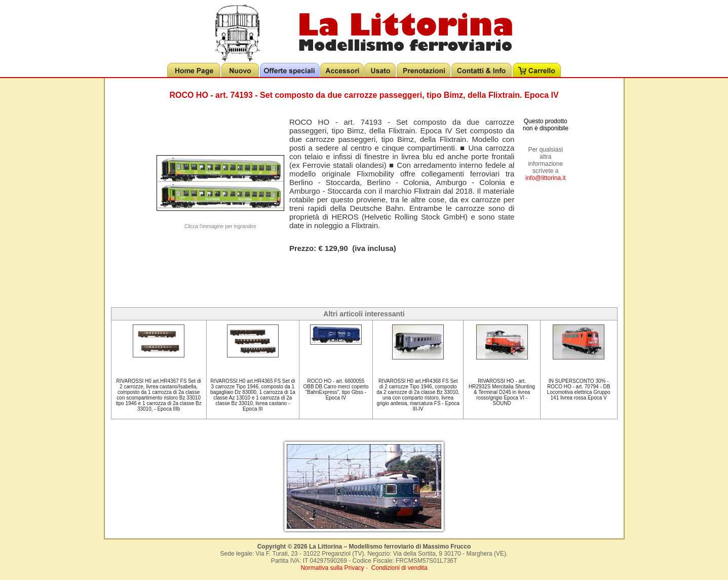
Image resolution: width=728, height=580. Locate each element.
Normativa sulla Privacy (332, 568)
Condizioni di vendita (399, 568)
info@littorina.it (546, 178)
